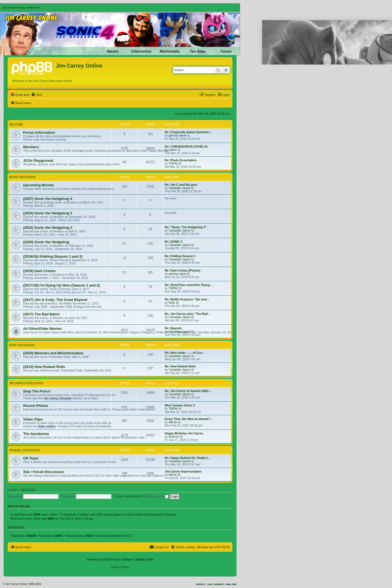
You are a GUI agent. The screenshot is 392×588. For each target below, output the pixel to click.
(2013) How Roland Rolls (44, 367)
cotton (173, 150)
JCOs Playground (38, 161)
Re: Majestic (173, 328)
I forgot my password (128, 496)
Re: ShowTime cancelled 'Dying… (189, 285)
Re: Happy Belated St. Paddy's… (188, 458)
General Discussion (24, 450)
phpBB (106, 560)
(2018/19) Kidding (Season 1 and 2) (53, 256)
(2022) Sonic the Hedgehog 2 (48, 228)
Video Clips (33, 419)
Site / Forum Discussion (44, 472)
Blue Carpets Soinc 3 (180, 405)
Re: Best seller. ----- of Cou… (185, 353)
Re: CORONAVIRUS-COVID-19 (186, 147)
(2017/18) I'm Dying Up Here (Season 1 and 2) (62, 285)
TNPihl (173, 163)
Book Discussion (22, 345)
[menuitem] (36, 95)
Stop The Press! (37, 391)
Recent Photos (36, 406)
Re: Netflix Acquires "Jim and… (187, 299)
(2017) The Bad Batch (41, 314)
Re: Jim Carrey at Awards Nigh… (188, 391)
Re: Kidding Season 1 (180, 256)
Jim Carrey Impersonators (183, 471)
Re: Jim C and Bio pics (181, 185)
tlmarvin (174, 437)
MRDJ (127, 536)
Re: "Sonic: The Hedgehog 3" (186, 227)
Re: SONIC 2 (174, 242)
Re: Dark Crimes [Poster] (182, 270)
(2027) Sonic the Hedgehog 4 (48, 199)
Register (28, 490)
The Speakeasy (36, 434)
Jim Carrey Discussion (26, 383)
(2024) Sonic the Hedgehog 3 (48, 213)
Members (31, 147)
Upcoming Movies (39, 185)
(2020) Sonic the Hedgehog (46, 242)
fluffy (172, 303)
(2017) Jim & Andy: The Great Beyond (55, 300)
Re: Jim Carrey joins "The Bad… (188, 314)
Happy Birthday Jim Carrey (184, 433)
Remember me (156, 496)
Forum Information (39, 132)
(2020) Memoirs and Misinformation (53, 353)
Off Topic (31, 458)
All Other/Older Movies (42, 329)
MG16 (173, 422)
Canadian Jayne (180, 188)
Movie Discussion (22, 177)
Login (12, 490)
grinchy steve (178, 135)
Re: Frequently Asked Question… (188, 132)
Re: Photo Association (181, 160)
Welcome (16, 125)
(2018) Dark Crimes (39, 271)
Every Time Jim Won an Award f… (189, 419)
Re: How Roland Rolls (180, 366)
